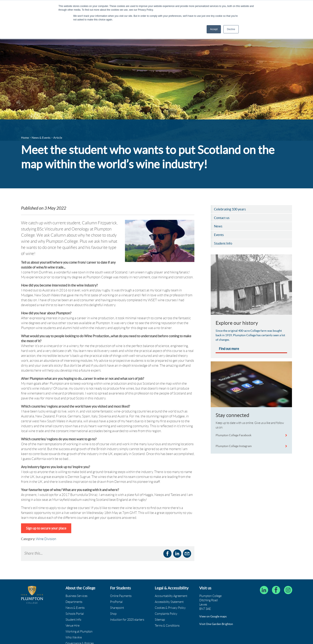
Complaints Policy (166, 614)
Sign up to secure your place (46, 528)
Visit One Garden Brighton (216, 624)
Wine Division (46, 539)
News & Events (75, 608)
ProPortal (116, 602)
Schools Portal (75, 614)
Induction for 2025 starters (127, 620)
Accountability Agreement (171, 596)
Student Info (73, 620)
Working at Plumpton (79, 632)
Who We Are (74, 637)
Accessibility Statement (169, 602)
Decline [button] (231, 29)
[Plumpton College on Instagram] (288, 590)
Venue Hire (72, 626)
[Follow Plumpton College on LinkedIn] (264, 590)
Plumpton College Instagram (234, 446)
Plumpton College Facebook (234, 435)
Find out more (229, 349)
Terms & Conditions (167, 626)
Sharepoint (117, 608)
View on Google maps (213, 616)
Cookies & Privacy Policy (170, 608)
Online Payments (121, 596)
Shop (113, 614)
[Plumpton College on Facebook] (276, 590)
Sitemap (160, 620)
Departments (74, 602)
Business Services (76, 596)
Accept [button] (214, 29)
